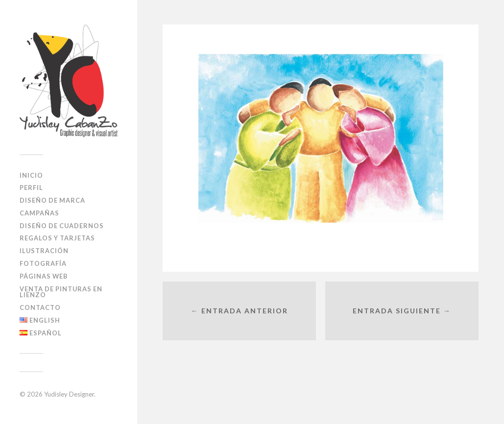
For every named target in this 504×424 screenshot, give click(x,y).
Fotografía (43, 263)
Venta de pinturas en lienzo (61, 292)
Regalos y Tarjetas (57, 238)
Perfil (31, 188)
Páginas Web (44, 276)
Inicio (31, 175)
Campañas (39, 213)
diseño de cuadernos (62, 226)
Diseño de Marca (52, 200)
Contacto (40, 307)
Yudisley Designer (69, 394)
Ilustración (44, 251)
